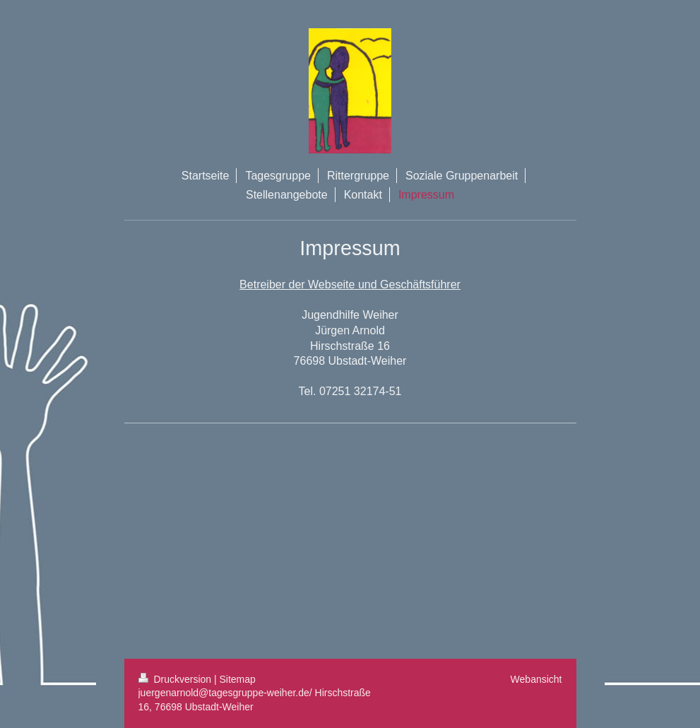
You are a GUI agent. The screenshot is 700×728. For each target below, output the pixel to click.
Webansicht (536, 679)
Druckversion (176, 679)
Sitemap (238, 679)
